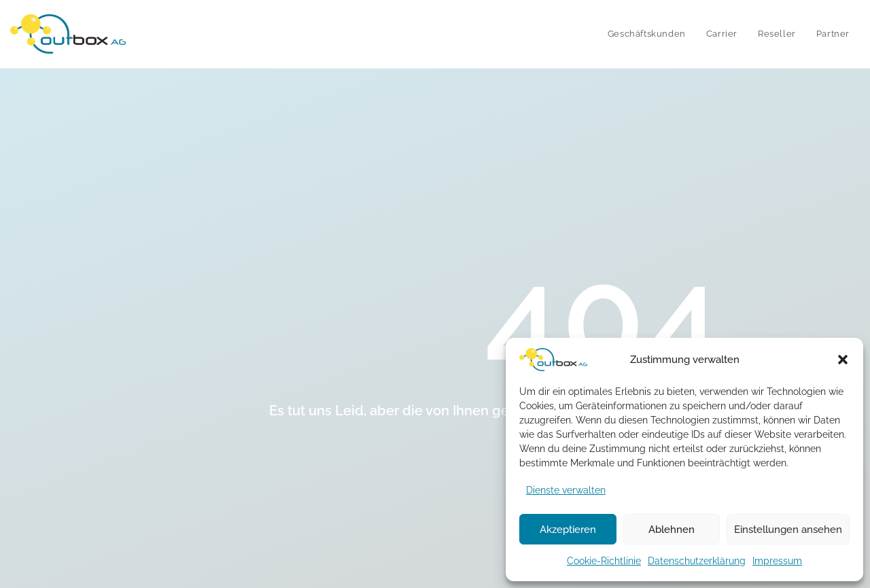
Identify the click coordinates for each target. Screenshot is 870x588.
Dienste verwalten (566, 490)
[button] (843, 360)
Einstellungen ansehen (788, 530)
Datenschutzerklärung (697, 561)
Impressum (777, 561)
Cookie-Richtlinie (604, 561)
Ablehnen (672, 530)
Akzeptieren (568, 530)
